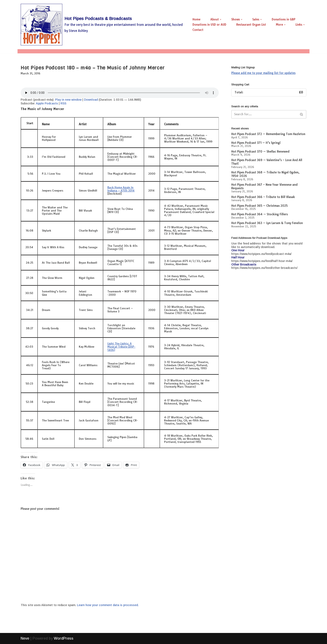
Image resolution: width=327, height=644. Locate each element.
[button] (221, 19)
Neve (25, 638)
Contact (198, 30)
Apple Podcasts (47, 103)
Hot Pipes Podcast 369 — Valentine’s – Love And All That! (267, 162)
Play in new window (68, 100)
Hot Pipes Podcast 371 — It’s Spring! (256, 143)
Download (91, 100)
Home (196, 19)
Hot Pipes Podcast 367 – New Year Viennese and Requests (264, 186)
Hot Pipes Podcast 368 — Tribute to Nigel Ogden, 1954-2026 (265, 174)
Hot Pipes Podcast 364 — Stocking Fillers (260, 214)
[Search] (264, 114)
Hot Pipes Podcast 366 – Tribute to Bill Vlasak (263, 197)
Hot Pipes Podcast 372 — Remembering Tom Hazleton (268, 134)
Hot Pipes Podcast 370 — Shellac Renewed (260, 152)
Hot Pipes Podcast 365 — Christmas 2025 (259, 206)
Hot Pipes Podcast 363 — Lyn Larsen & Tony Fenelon (267, 223)
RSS (63, 103)
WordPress (64, 638)
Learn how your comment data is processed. (108, 605)
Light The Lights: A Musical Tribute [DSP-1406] (121, 347)
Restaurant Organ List (251, 25)
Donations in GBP (284, 19)
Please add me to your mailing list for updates (263, 73)
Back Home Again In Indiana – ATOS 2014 (121, 189)
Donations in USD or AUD (209, 25)
